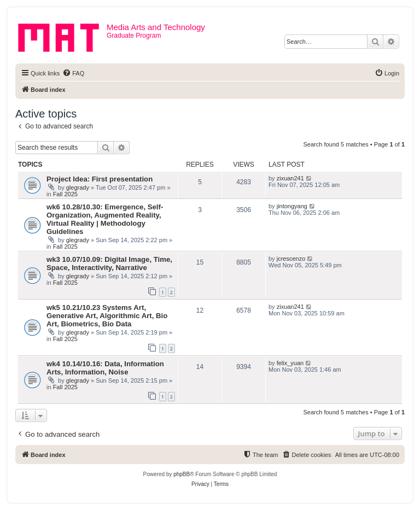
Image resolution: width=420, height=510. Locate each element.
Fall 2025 (65, 194)
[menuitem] (73, 73)
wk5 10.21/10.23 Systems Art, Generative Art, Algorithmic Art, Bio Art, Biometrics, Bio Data (107, 316)
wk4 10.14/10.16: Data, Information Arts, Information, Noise (105, 368)
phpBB (182, 474)
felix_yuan (290, 363)
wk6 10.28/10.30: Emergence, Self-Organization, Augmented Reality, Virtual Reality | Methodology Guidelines (105, 219)
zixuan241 (290, 178)
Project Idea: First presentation (100, 179)
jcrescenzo (291, 259)
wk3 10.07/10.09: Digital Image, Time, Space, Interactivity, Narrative (109, 263)
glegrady (78, 187)
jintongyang (292, 206)
